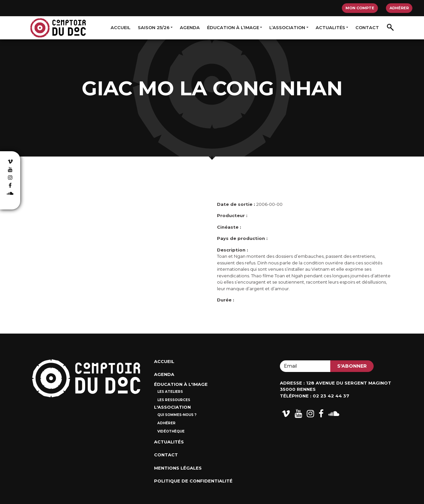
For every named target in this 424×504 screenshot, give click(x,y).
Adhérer (399, 8)
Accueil (121, 27)
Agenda (190, 27)
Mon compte (360, 8)
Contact (367, 27)
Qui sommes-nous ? (177, 415)
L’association (287, 27)
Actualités (330, 27)
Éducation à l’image (233, 27)
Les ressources (174, 400)
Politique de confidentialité (193, 481)
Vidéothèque (171, 431)
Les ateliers (170, 392)
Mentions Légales (178, 468)
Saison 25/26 (154, 27)
